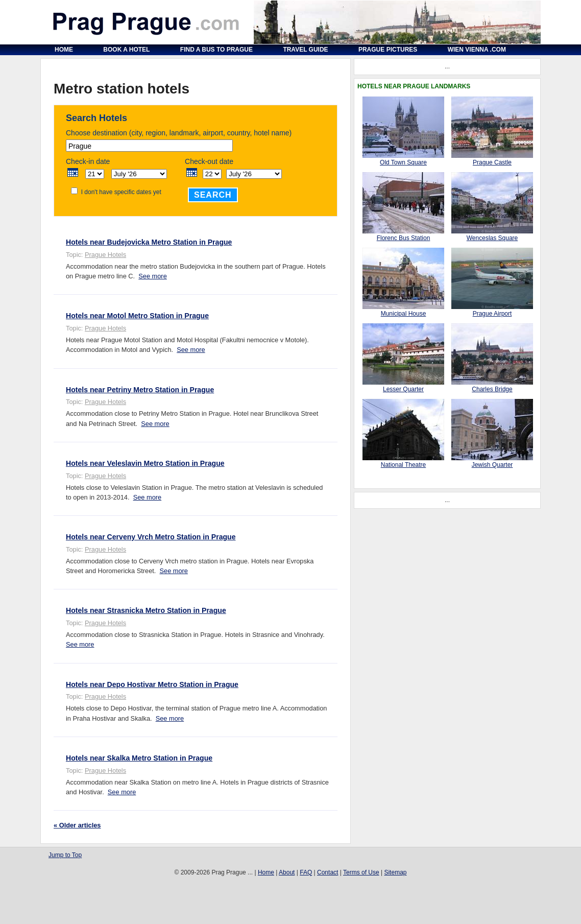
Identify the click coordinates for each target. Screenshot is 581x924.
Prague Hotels (105, 255)
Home (64, 50)
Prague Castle (492, 162)
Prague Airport (492, 314)
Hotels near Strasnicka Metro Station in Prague (146, 610)
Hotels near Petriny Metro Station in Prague (140, 390)
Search (213, 195)
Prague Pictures (388, 50)
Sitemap (395, 872)
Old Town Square (403, 162)
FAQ (306, 872)
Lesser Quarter (403, 389)
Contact (328, 872)
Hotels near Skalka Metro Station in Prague (139, 758)
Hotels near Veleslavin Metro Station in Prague (145, 463)
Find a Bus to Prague (216, 50)
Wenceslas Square (492, 238)
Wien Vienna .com (477, 50)
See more (152, 276)
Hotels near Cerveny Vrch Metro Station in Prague (151, 537)
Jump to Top (65, 855)
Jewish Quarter (492, 465)
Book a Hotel (126, 50)
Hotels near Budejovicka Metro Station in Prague (149, 242)
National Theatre (404, 465)
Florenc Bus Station (404, 238)
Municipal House (404, 314)
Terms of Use (361, 872)
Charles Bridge (492, 389)
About (287, 872)
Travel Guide (305, 50)
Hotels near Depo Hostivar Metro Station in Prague (152, 684)
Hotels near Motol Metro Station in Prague (137, 316)
